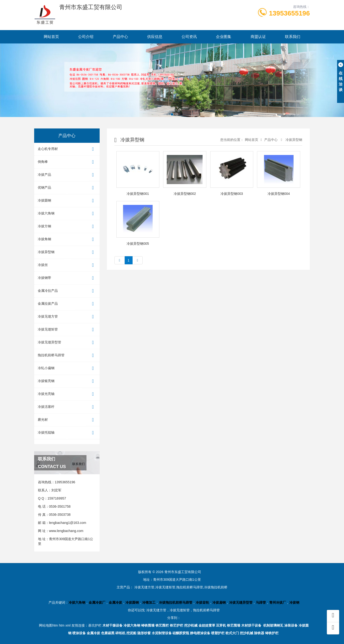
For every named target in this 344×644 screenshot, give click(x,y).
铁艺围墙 (234, 625)
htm (62, 625)
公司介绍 (86, 37)
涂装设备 (291, 625)
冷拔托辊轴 (67, 433)
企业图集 (224, 37)
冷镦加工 (149, 602)
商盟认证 (258, 37)
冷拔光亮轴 (67, 394)
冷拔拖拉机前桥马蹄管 (176, 602)
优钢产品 (67, 188)
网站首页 (51, 37)
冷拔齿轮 (202, 602)
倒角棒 (67, 162)
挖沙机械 (191, 625)
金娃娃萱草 (207, 625)
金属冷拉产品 (67, 291)
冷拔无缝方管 (67, 317)
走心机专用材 (67, 149)
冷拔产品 (67, 175)
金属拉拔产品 (67, 304)
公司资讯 (189, 37)
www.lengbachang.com (66, 531)
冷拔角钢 (67, 239)
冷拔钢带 (67, 278)
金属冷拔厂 (97, 602)
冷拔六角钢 (67, 214)
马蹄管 (261, 602)
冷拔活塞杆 (67, 407)
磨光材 (67, 420)
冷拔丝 (67, 265)
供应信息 (155, 37)
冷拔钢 (294, 602)
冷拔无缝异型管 (67, 343)
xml (68, 625)
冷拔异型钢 (67, 252)
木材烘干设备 (251, 625)
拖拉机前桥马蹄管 (67, 355)
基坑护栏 (95, 625)
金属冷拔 (115, 602)
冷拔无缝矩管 (67, 330)
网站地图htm (48, 625)
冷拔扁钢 (219, 602)
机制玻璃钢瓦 (273, 625)
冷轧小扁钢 (67, 368)
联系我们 (293, 37)
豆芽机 (221, 625)
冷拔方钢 (67, 226)
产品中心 (120, 37)
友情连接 (78, 625)
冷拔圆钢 (67, 201)
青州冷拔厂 (278, 602)
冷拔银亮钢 (67, 381)
